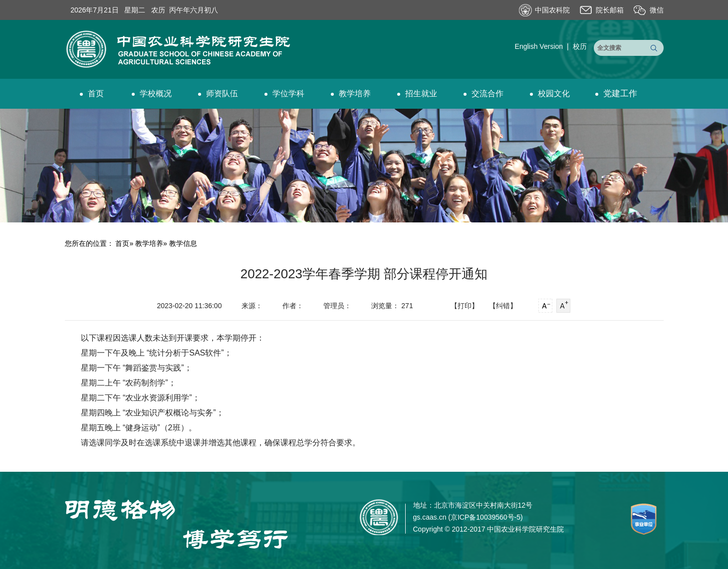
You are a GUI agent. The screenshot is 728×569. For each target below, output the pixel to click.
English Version (539, 46)
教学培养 (351, 94)
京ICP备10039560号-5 (485, 517)
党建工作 (616, 94)
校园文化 (550, 94)
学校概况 (152, 94)
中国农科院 (552, 10)
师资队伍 (218, 94)
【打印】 (465, 306)
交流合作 (484, 94)
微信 (657, 10)
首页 (92, 94)
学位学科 (284, 94)
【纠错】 (503, 306)
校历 (580, 46)
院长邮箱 (610, 10)
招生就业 (417, 94)
